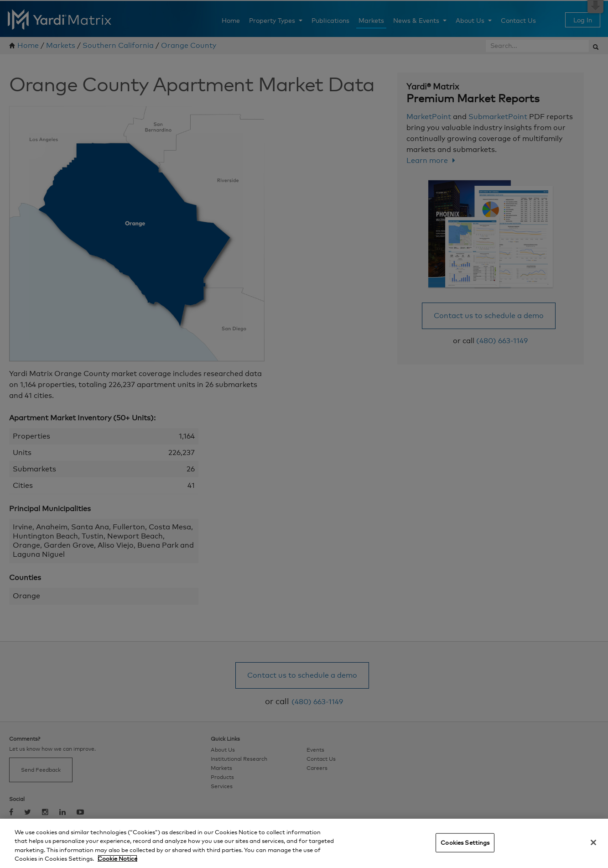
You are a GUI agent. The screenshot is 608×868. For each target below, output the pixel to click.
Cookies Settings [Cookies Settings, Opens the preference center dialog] (465, 842)
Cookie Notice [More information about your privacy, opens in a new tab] (117, 858)
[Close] (593, 842)
